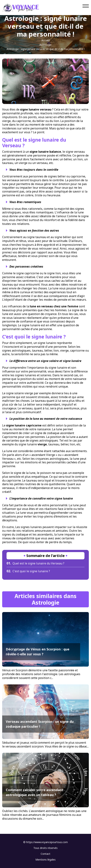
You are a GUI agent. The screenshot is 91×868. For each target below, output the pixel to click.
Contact (45, 854)
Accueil (45, 40)
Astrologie (45, 45)
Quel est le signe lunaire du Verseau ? (35, 563)
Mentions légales (45, 860)
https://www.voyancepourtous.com (47, 842)
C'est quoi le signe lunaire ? (28, 571)
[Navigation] (86, 6)
